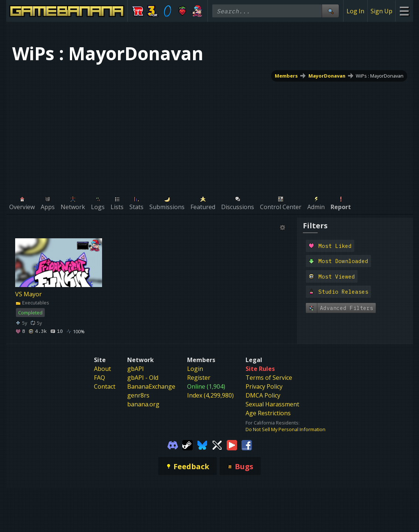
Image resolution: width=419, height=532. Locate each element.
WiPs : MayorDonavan (380, 76)
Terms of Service (269, 378)
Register (199, 378)
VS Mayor (28, 294)
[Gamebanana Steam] (187, 444)
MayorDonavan (327, 76)
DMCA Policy (263, 395)
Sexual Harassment (272, 404)
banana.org (143, 404)
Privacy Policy (264, 386)
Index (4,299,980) (210, 395)
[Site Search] (330, 11)
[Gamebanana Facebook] (247, 444)
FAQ (99, 378)
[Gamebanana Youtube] (232, 444)
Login (195, 369)
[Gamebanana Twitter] (217, 444)
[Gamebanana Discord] (173, 444)
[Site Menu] (404, 11)
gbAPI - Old (143, 378)
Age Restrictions (268, 413)
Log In (355, 11)
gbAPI (136, 369)
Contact (105, 386)
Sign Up (381, 11)
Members (286, 76)
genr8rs (138, 395)
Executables (32, 303)
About (102, 369)
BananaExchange (151, 386)
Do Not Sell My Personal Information (285, 429)
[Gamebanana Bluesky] (202, 444)
